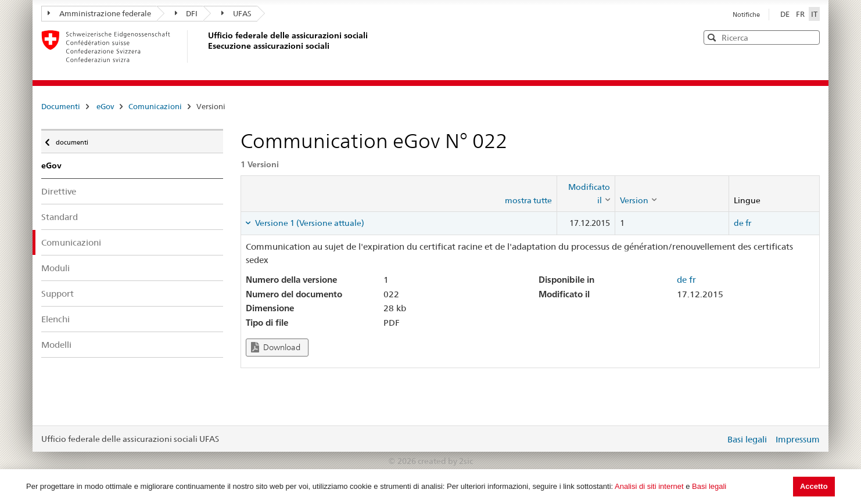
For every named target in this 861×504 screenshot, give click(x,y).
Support (58, 294)
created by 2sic (445, 461)
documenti (71, 139)
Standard (60, 217)
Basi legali (709, 486)
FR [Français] (801, 14)
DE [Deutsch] (786, 14)
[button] (810, 37)
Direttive (59, 191)
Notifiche (746, 15)
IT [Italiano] (814, 14)
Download (276, 348)
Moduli (55, 268)
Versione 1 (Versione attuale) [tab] (309, 223)
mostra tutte (528, 200)
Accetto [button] (814, 486)
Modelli (56, 345)
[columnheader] (586, 194)
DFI (186, 13)
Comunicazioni (155, 106)
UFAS (236, 13)
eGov (105, 106)
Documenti (61, 106)
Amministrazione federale (99, 13)
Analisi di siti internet (649, 486)
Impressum (798, 439)
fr (748, 223)
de (739, 223)
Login (714, 439)
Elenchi (55, 319)
